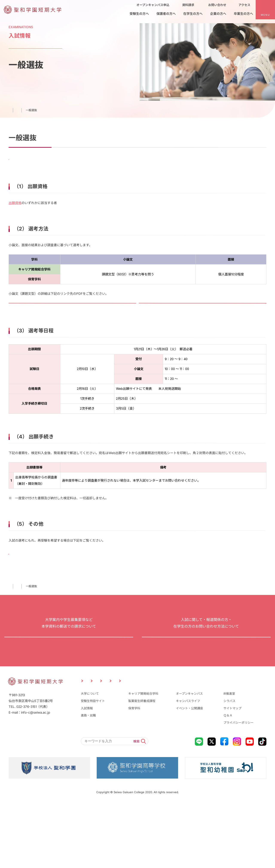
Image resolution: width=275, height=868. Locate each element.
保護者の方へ (129, 743)
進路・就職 (88, 779)
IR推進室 (229, 757)
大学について (90, 757)
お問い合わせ (206, 685)
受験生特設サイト (93, 764)
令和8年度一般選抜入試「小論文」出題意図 (184, 319)
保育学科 (134, 772)
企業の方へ (195, 743)
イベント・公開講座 (189, 772)
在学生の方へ (163, 743)
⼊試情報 (29, 619)
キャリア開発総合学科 (143, 757)
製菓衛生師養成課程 (142, 764)
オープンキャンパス (189, 757)
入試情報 (87, 772)
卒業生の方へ (227, 743)
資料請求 (69, 685)
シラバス (229, 764)
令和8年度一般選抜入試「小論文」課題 (50, 319)
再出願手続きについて (38, 580)
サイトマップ (232, 772)
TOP (11, 619)
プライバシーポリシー (238, 786)
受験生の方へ (95, 743)
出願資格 (15, 212)
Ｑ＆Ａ (228, 779)
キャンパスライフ (188, 764)
